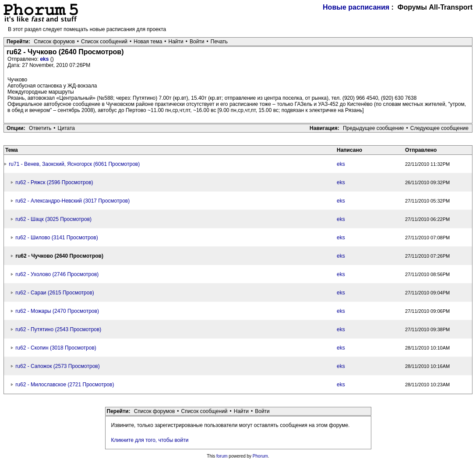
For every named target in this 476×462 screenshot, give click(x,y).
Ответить (40, 128)
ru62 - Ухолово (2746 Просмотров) (57, 274)
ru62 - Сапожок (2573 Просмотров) (57, 366)
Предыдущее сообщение (374, 128)
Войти (197, 42)
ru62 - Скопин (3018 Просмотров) (56, 348)
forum (222, 456)
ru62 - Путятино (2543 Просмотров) (58, 329)
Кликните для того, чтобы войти (150, 440)
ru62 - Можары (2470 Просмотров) (57, 311)
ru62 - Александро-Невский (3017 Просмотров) (72, 201)
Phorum (260, 456)
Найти (176, 42)
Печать (219, 42)
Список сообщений (104, 42)
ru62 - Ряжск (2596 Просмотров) (54, 182)
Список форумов (54, 42)
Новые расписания (356, 7)
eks (45, 59)
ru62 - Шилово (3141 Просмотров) (56, 238)
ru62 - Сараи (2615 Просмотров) (55, 293)
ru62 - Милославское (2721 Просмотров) (65, 385)
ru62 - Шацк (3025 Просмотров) (53, 219)
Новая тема (148, 42)
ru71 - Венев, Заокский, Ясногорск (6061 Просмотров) (74, 164)
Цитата (66, 128)
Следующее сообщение (439, 128)
